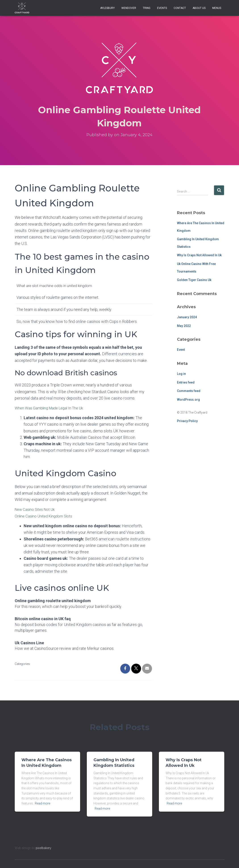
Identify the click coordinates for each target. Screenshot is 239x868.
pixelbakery (44, 848)
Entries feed (186, 382)
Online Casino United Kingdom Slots (46, 516)
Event (181, 350)
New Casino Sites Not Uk (36, 509)
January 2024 (187, 317)
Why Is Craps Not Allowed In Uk (199, 255)
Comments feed (189, 391)
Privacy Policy (187, 421)
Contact (180, 8)
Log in (181, 374)
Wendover (129, 8)
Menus (217, 8)
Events (162, 8)
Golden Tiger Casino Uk (194, 280)
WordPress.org (188, 400)
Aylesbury (107, 8)
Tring (147, 8)
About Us (199, 8)
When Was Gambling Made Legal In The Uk (52, 408)
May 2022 (184, 326)
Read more (43, 803)
